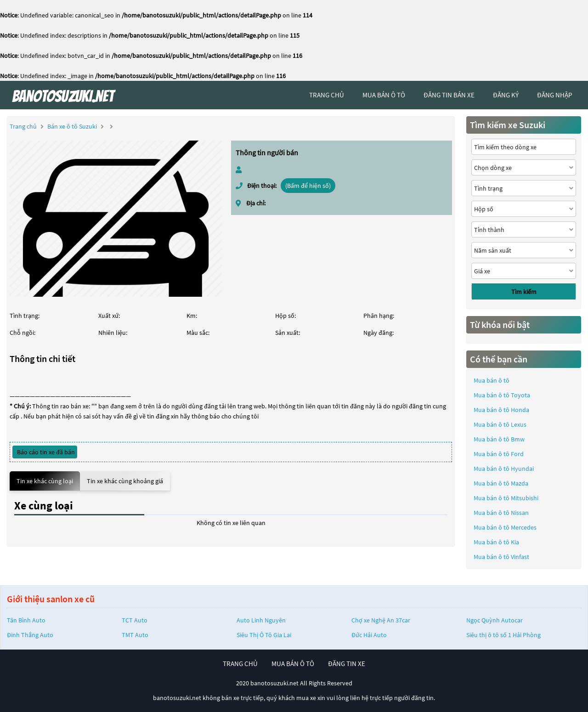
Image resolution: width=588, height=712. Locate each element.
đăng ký (506, 95)
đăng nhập (554, 95)
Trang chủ (23, 126)
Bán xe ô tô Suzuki (72, 126)
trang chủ (327, 95)
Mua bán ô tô (492, 380)
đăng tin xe (347, 664)
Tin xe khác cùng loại (45, 481)
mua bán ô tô (384, 95)
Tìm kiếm (524, 292)
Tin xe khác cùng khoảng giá (125, 481)
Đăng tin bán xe (449, 95)
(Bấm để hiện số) (308, 186)
